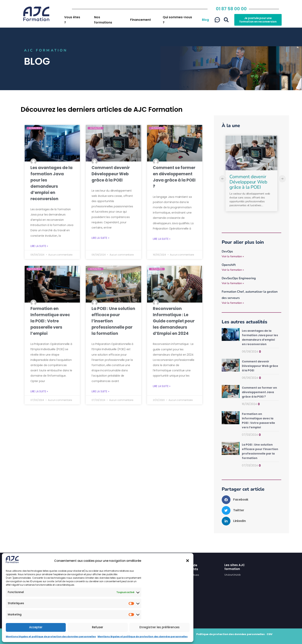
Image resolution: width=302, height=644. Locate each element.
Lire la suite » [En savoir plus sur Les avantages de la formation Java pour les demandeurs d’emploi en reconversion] (39, 246)
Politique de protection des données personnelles (230, 634)
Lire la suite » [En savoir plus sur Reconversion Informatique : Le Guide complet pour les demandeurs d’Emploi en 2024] (162, 386)
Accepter (36, 627)
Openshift (229, 265)
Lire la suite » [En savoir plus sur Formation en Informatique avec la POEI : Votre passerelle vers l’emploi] (39, 391)
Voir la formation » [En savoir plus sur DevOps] (233, 256)
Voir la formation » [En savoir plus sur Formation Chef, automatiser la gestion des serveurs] (233, 303)
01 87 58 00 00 (231, 9)
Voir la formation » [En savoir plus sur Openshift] (233, 270)
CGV (270, 634)
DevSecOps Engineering (239, 278)
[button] (188, 561)
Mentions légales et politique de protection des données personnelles (51, 637)
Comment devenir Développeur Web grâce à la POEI (111, 174)
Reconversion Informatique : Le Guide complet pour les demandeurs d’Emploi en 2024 (174, 321)
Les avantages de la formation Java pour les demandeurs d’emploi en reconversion (250, 182)
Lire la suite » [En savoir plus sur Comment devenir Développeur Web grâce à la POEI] (100, 238)
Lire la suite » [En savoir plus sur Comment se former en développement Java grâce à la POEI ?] (162, 239)
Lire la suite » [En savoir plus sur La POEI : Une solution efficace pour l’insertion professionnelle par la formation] (100, 391)
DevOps (227, 251)
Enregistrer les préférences (160, 627)
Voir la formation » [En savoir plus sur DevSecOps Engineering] (233, 283)
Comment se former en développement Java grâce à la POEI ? (259, 392)
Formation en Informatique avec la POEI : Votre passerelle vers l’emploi (50, 321)
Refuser (98, 627)
